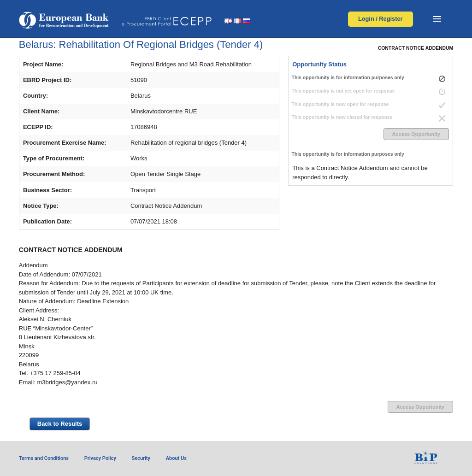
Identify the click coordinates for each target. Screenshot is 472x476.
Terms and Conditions (44, 458)
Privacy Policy (100, 458)
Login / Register (381, 19)
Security (141, 458)
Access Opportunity (416, 134)
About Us (176, 458)
